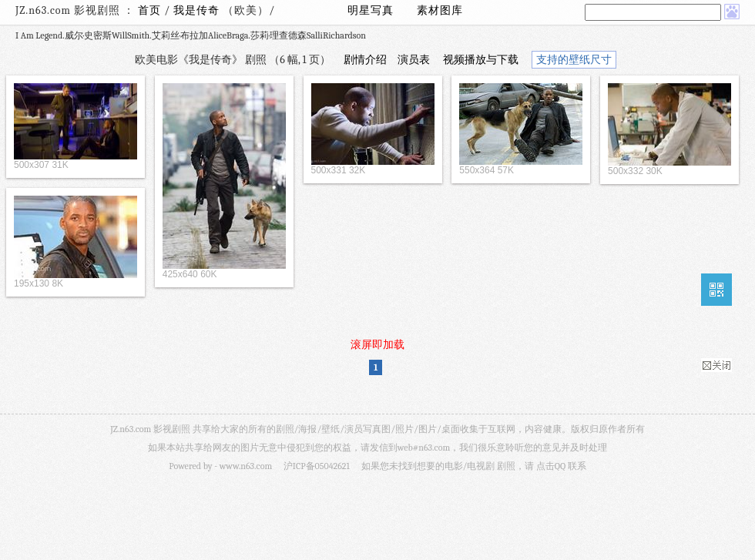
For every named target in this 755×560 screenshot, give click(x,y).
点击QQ (551, 466)
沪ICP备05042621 (317, 466)
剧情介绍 (365, 60)
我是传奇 (198, 10)
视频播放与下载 (481, 60)
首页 (149, 10)
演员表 (414, 60)
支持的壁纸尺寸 (574, 60)
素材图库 (440, 10)
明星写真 (371, 10)
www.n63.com (246, 466)
